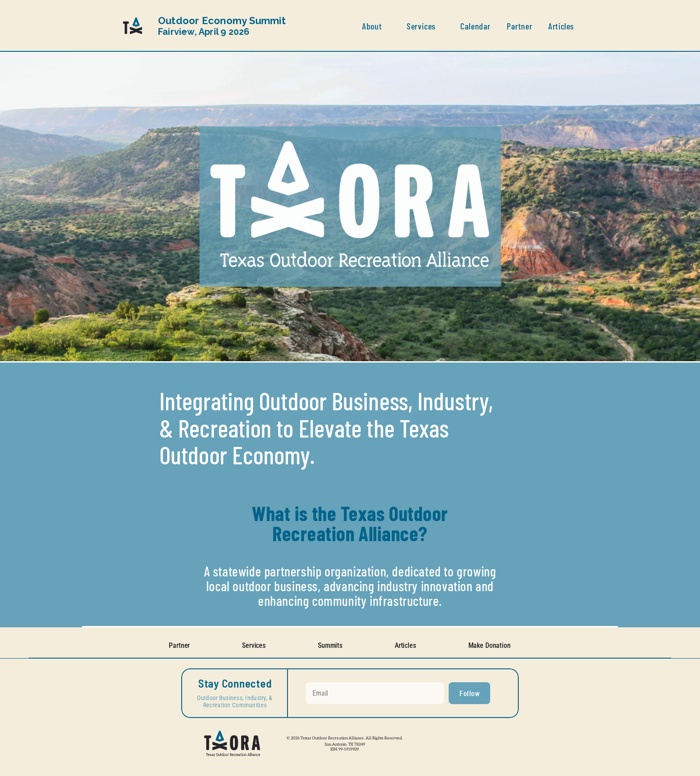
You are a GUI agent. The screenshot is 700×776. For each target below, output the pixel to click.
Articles (405, 645)
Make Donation (490, 645)
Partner (179, 645)
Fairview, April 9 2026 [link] (223, 26)
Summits (330, 645)
